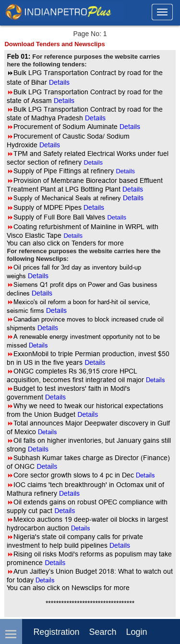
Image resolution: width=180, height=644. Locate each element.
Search (102, 632)
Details (93, 162)
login (136, 632)
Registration (56, 632)
